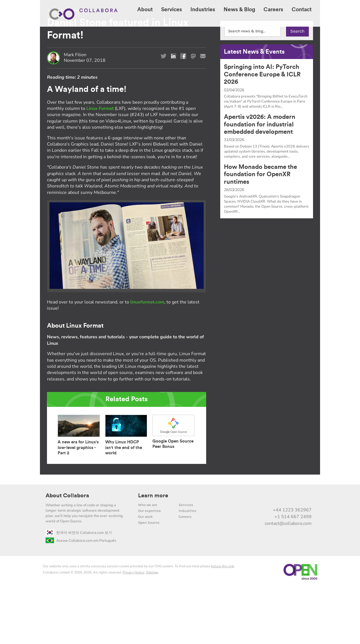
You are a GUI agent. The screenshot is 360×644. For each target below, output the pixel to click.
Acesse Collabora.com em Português (81, 597)
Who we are (148, 561)
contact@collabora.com (288, 580)
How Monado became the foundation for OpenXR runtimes (260, 231)
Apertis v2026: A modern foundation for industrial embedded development (260, 181)
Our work (145, 573)
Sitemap (152, 629)
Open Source (149, 579)
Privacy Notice (133, 629)
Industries (187, 567)
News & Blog (70, 66)
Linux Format (100, 165)
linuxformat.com (147, 358)
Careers (185, 573)
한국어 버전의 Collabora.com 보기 (79, 589)
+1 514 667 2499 (293, 573)
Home (51, 66)
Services (186, 561)
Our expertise (149, 567)
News (88, 66)
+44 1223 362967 (292, 566)
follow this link (222, 622)
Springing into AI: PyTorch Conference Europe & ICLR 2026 (262, 131)
